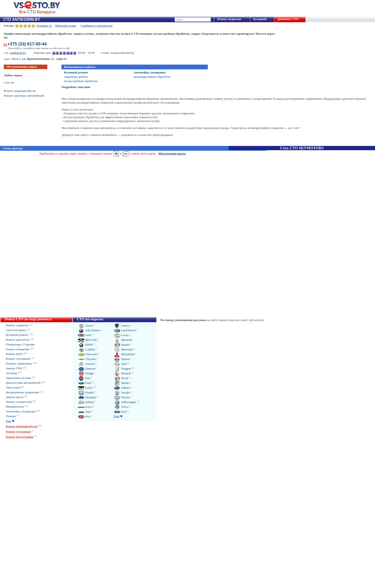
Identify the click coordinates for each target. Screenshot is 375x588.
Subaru (122, 388)
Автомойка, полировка (149, 72)
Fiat (84, 378)
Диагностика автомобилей (23, 383)
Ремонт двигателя (17, 340)
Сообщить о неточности (97, 25)
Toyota (122, 397)
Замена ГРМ (14, 368)
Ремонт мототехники (19, 437)
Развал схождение (18, 349)
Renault (122, 373)
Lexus (121, 335)
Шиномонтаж (15, 407)
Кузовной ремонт (76, 72)
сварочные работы (76, 77)
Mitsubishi (124, 354)
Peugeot (122, 369)
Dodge (86, 373)
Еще (9, 421)
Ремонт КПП (14, 354)
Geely (85, 388)
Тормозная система (18, 378)
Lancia (122, 325)
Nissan (122, 359)
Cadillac (87, 349)
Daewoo (87, 369)
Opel (121, 364)
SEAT (121, 378)
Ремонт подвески (229, 19)
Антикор (11, 373)
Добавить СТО (288, 19)
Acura (85, 325)
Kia (84, 416)
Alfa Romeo (89, 330)
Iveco (85, 407)
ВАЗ (120, 412)
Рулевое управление (19, 363)
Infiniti (86, 402)
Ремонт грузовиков (18, 431)
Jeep (84, 412)
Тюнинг (11, 416)
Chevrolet (88, 354)
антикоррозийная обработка (152, 77)
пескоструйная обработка (81, 81)
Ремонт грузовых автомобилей (24, 96)
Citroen (86, 364)
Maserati (123, 340)
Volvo (121, 407)
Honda (86, 392)
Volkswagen (125, 402)
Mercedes (124, 349)
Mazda (122, 345)
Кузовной (260, 19)
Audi (85, 335)
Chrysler (87, 359)
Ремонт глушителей (19, 402)
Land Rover (125, 330)
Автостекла (13, 387)
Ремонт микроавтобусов (20, 91)
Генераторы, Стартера (20, 344)
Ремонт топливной (18, 359)
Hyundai (87, 397)
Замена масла (15, 397)
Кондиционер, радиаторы (22, 392)
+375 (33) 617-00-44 (27, 44)
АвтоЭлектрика (16, 330)
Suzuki (122, 392)
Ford (85, 383)
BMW (85, 345)
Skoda (121, 383)
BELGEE (88, 340)
